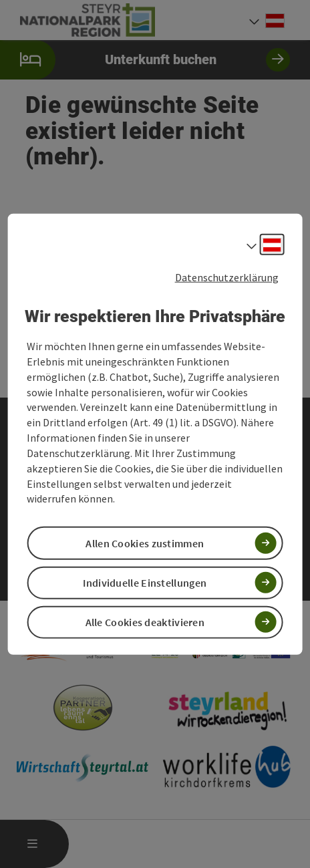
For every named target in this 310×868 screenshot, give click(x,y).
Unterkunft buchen (145, 60)
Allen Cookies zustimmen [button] (145, 543)
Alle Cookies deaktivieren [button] (145, 622)
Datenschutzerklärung (227, 277)
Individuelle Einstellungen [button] (145, 582)
